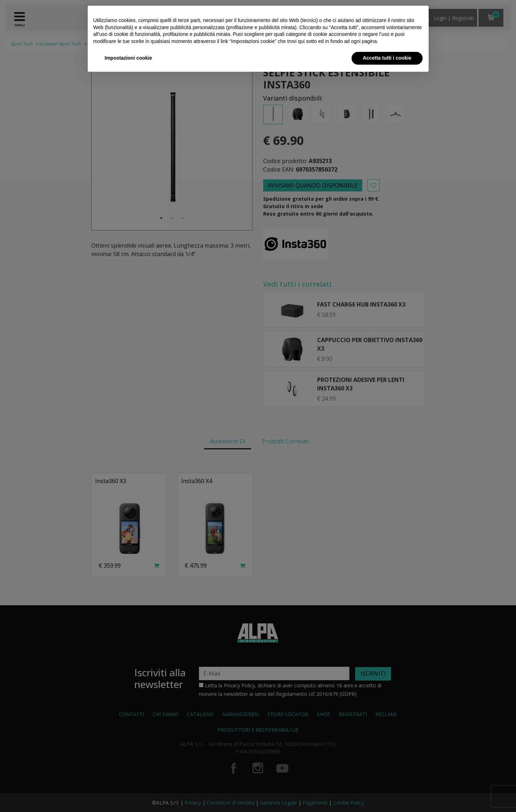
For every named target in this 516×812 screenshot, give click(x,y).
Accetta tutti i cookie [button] (387, 58)
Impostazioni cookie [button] (129, 58)
